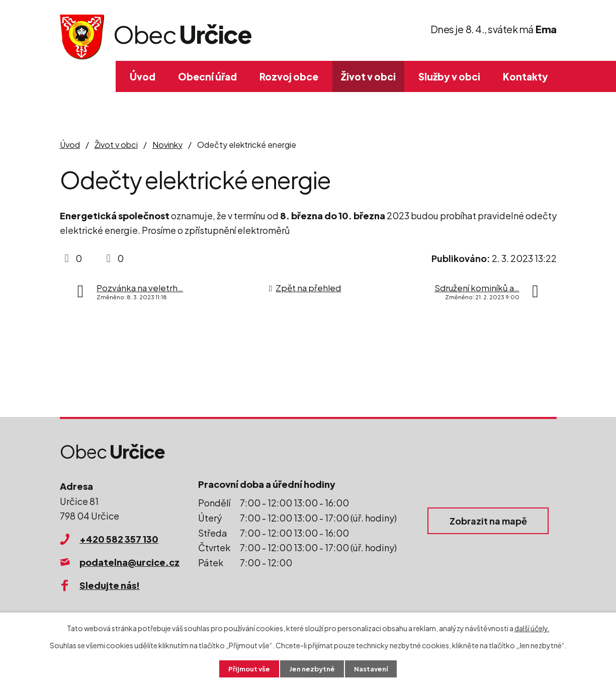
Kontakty (525, 76)
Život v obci (368, 76)
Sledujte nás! (110, 585)
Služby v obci (449, 76)
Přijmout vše (246, 668)
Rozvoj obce (289, 76)
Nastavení (373, 668)
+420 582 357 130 (119, 539)
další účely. (532, 627)
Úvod (143, 76)
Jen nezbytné (312, 668)
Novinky (167, 145)
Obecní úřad (207, 76)
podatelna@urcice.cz (129, 562)
